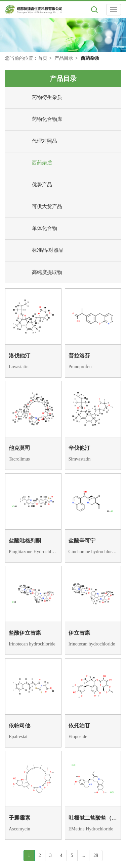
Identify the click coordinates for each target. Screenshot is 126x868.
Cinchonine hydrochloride (93, 552)
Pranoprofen (80, 367)
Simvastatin (80, 459)
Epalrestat (18, 737)
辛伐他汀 (79, 448)
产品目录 (64, 58)
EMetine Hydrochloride (91, 829)
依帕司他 (19, 726)
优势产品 (30, 185)
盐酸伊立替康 (25, 633)
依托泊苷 (79, 726)
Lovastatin (19, 367)
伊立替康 (79, 633)
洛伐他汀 (19, 356)
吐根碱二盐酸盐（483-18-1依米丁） (93, 818)
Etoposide (78, 737)
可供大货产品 (35, 207)
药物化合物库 (35, 119)
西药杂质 (30, 163)
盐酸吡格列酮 (25, 541)
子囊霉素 (19, 818)
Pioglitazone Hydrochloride (33, 552)
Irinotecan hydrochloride (32, 644)
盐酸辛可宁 (82, 541)
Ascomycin (19, 829)
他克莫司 (19, 448)
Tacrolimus (19, 459)
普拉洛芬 (79, 356)
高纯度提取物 (35, 273)
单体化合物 (33, 229)
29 (96, 855)
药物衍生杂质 (35, 98)
